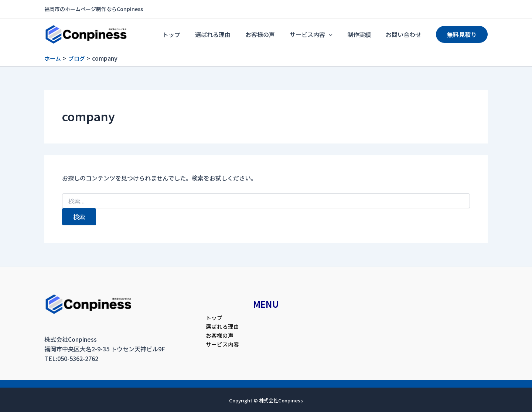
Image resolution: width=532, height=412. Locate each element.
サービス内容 (330, 34)
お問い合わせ (407, 34)
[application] (347, 34)
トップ (212, 34)
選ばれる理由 (246, 34)
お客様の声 (286, 34)
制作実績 (370, 34)
